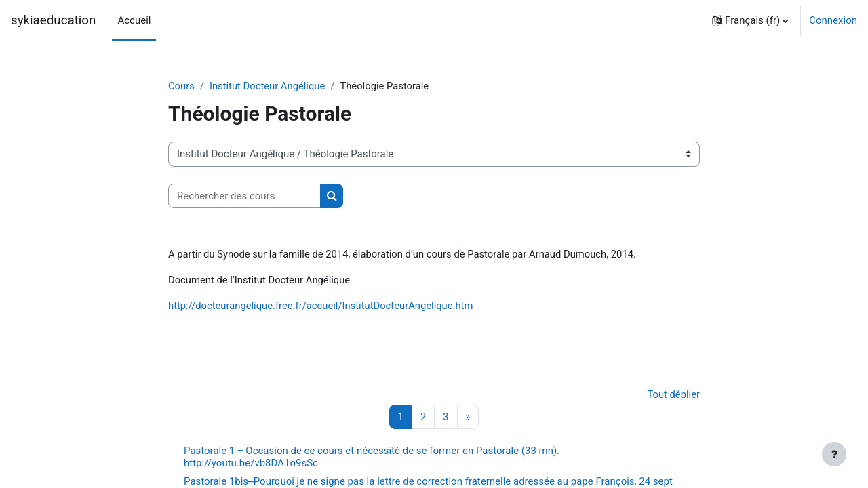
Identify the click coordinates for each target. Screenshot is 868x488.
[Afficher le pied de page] (834, 454)
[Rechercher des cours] (244, 196)
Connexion (833, 20)
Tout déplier (673, 396)
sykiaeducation (53, 20)
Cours (181, 86)
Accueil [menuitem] (134, 20)
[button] (750, 20)
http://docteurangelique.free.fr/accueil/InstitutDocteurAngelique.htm (323, 307)
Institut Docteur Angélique (269, 86)
